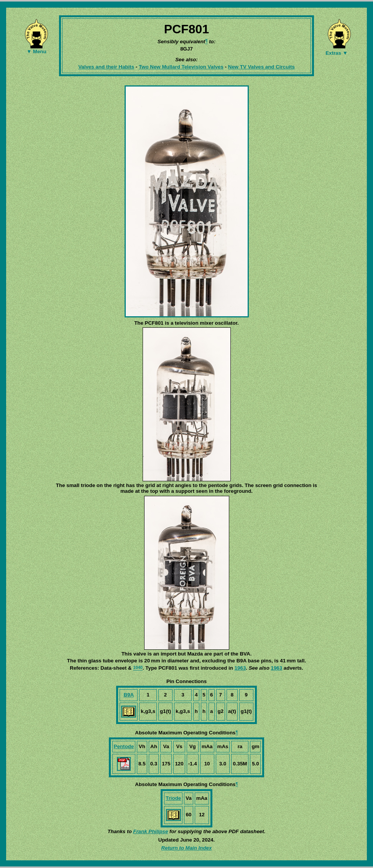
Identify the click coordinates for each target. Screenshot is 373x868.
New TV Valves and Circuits (261, 67)
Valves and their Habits (106, 67)
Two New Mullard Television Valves (181, 67)
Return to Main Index (187, 848)
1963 (240, 668)
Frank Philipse (150, 831)
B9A (129, 695)
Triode (173, 798)
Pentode (124, 746)
